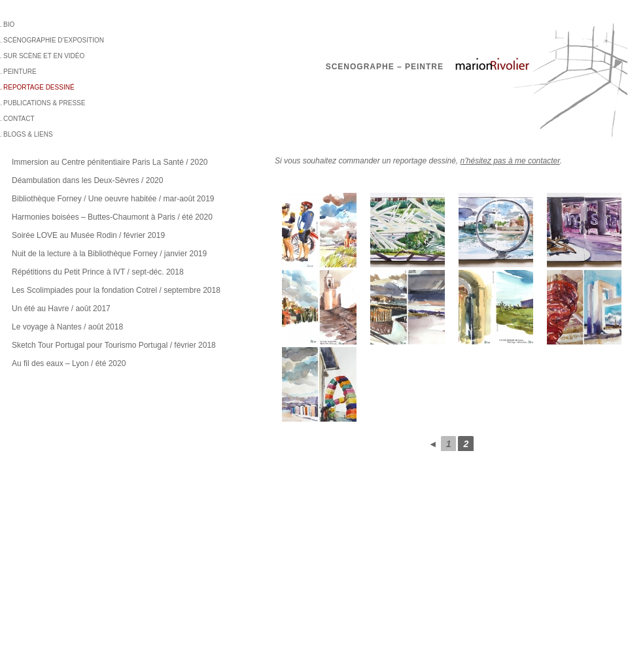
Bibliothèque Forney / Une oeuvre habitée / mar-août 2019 (113, 199)
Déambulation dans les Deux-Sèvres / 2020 (87, 180)
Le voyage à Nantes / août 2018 (67, 327)
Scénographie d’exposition (54, 40)
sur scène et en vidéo (44, 56)
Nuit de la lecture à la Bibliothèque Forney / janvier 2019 (109, 254)
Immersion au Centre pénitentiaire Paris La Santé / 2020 (110, 162)
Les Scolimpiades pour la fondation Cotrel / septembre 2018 (116, 290)
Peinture (20, 72)
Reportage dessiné (39, 87)
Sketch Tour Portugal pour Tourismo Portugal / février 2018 (114, 345)
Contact (19, 119)
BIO (9, 25)
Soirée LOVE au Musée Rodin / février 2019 (88, 235)
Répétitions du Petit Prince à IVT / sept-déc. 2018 (98, 272)
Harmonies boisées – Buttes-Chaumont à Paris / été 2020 (112, 217)
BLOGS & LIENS (28, 134)
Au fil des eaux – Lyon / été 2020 (69, 363)
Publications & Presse (44, 103)
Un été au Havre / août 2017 (61, 309)
